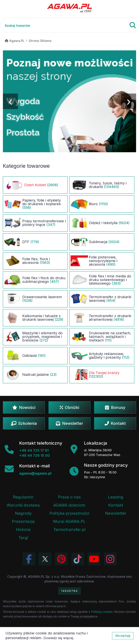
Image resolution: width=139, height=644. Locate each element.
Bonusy (115, 407)
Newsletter (69, 423)
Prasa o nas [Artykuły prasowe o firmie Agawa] (69, 497)
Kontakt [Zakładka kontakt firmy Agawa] (116, 505)
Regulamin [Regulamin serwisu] (23, 497)
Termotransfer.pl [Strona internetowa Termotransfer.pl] (69, 530)
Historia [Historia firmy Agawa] (23, 530)
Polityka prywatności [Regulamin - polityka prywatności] (69, 513)
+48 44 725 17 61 (34, 450)
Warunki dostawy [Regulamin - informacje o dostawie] (23, 505)
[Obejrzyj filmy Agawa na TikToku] (78, 559)
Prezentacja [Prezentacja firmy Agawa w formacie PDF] (23, 521)
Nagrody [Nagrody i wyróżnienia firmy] (23, 513)
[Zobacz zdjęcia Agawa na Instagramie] (110, 559)
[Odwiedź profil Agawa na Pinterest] (61, 559)
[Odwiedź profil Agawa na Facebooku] (29, 559)
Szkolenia (24, 423)
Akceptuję (123, 636)
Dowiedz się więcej (58, 638)
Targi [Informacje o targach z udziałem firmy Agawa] (23, 538)
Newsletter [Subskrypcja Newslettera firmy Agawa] (116, 513)
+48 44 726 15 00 (34, 455)
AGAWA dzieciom (69, 505)
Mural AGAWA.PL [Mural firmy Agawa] (69, 521)
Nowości (24, 407)
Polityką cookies (102, 612)
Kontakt (115, 423)
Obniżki (69, 407)
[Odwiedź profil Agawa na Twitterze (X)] (45, 559)
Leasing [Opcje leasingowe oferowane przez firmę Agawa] (116, 497)
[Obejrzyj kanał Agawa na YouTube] (94, 559)
